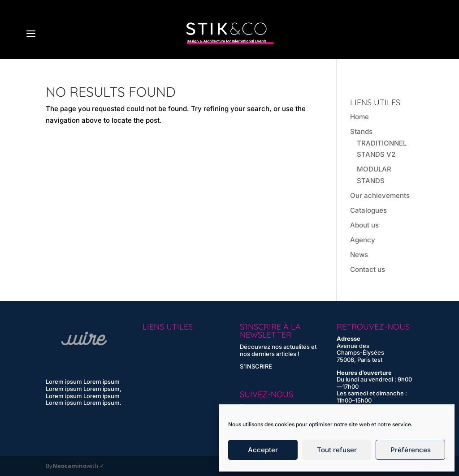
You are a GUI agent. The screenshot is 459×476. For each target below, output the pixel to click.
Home (359, 117)
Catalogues (368, 210)
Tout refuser (337, 450)
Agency (363, 240)
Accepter (263, 450)
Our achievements (380, 195)
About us (364, 225)
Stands (361, 131)
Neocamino (69, 466)
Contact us (368, 269)
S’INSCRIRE (256, 366)
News (359, 255)
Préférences (411, 450)
